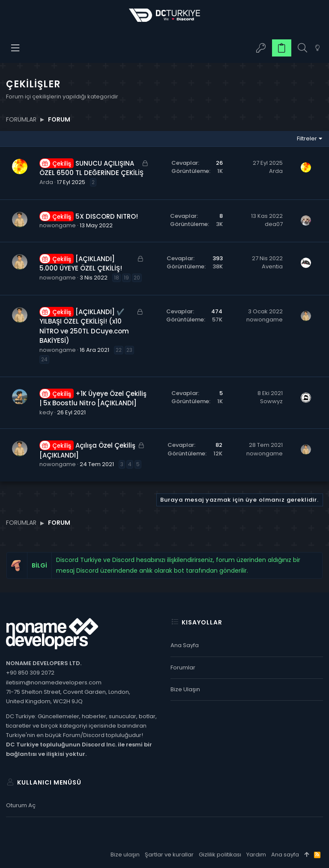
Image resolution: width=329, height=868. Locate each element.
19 (126, 278)
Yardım (256, 855)
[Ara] (302, 48)
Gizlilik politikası (220, 855)
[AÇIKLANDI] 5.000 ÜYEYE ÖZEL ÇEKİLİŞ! (81, 264)
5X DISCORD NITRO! (107, 216)
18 (117, 278)
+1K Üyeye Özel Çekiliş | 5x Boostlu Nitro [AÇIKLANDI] (93, 398)
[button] (16, 48)
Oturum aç (21, 805)
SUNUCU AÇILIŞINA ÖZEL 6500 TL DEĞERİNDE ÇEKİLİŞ (91, 168)
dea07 (274, 224)
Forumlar (183, 667)
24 (44, 359)
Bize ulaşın (185, 689)
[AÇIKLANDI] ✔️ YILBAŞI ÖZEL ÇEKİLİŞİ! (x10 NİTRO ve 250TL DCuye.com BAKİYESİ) (84, 326)
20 (137, 278)
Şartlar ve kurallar (169, 855)
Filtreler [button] (307, 138)
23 (129, 350)
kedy (46, 412)
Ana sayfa (185, 645)
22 (119, 350)
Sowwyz (271, 401)
